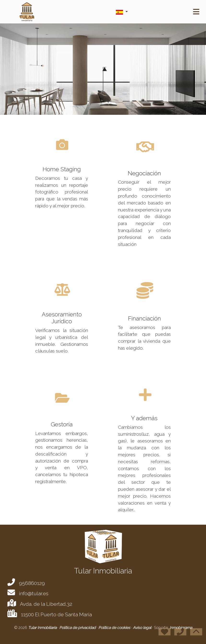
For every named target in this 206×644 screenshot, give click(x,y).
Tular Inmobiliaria (43, 628)
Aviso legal (143, 628)
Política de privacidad (78, 628)
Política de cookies (115, 628)
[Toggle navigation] (196, 12)
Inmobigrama (181, 628)
